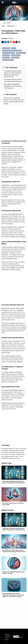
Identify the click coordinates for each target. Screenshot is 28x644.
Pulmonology (11, 26)
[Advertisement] (14, 123)
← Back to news (6, 23)
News (3, 26)
